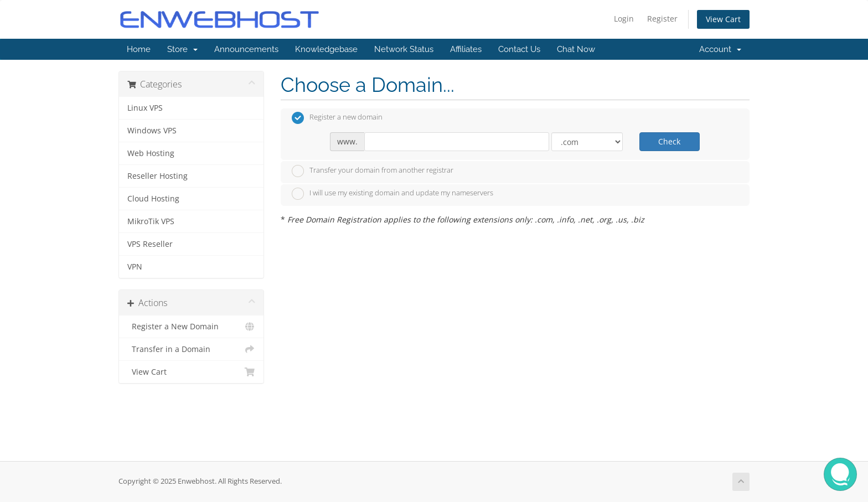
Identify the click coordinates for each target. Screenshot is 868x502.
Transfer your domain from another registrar (373, 171)
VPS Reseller (150, 244)
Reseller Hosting (157, 176)
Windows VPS (152, 131)
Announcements (246, 49)
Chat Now (576, 49)
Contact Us (519, 49)
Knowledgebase (326, 49)
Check (669, 141)
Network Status (404, 49)
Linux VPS (145, 108)
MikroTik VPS (151, 221)
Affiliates (466, 49)
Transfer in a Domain (191, 349)
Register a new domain (337, 118)
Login (624, 19)
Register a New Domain (191, 327)
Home (139, 49)
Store (182, 49)
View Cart (723, 19)
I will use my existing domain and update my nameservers (392, 194)
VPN (135, 267)
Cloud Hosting (153, 199)
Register (662, 19)
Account (720, 49)
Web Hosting (151, 153)
